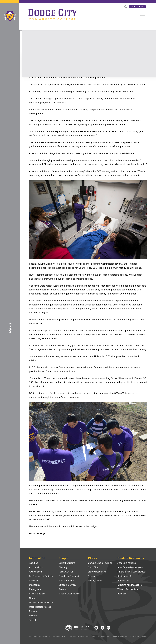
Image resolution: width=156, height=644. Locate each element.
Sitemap (92, 576)
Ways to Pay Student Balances (128, 592)
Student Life (123, 581)
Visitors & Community (69, 594)
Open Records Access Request (40, 609)
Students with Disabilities (130, 585)
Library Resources (97, 572)
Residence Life (125, 576)
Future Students (66, 581)
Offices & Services (68, 585)
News (32, 598)
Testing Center (95, 581)
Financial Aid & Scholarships (131, 572)
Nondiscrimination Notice (41, 603)
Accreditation (35, 572)
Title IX (32, 620)
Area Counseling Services (130, 567)
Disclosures (35, 585)
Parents (62, 589)
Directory (63, 567)
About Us (34, 563)
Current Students (67, 563)
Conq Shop (93, 567)
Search (116, 7)
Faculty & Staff (66, 572)
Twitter (96, 628)
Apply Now (128, 7)
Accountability (36, 567)
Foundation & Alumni (69, 576)
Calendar (34, 581)
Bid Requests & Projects (41, 576)
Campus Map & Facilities (100, 563)
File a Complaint (37, 594)
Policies (33, 616)
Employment (35, 589)
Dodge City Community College (10, 16)
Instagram (108, 628)
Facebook (102, 628)
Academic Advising (127, 563)
